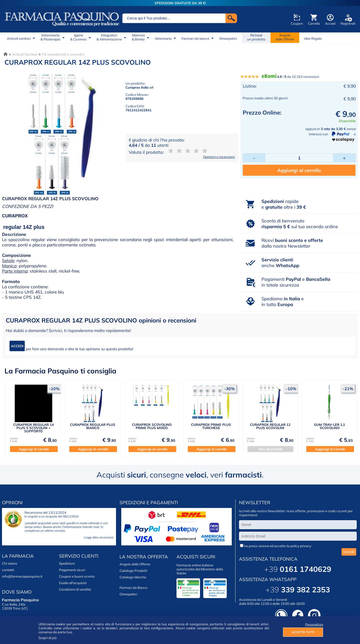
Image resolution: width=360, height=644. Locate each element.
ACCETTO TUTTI (303, 632)
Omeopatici (228, 38)
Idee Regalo (313, 38)
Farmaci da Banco (133, 588)
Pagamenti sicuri (72, 570)
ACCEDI (17, 346)
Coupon (297, 23)
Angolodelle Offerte (285, 37)
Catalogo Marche (133, 577)
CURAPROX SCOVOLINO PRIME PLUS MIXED (152, 426)
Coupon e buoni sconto (77, 576)
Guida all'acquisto (73, 583)
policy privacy (301, 546)
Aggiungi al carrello (299, 170)
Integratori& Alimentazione (109, 37)
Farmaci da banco (195, 38)
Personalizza (314, 624)
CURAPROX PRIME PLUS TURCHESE (211, 426)
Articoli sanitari (19, 38)
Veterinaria (163, 38)
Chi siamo (10, 563)
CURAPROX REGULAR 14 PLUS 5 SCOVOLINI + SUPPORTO (33, 428)
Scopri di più (48, 638)
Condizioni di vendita (75, 589)
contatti (8, 570)
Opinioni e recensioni (219, 157)
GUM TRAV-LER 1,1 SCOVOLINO (329, 426)
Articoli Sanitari (25, 54)
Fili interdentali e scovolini (63, 54)
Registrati (348, 23)
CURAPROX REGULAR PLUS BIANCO (93, 426)
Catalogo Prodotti (133, 571)
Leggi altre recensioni (99, 537)
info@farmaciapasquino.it (22, 576)
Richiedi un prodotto (256, 37)
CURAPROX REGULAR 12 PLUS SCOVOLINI (270, 426)
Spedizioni (67, 563)
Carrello (314, 23)
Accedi (330, 23)
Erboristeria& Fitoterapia (50, 37)
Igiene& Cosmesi (78, 37)
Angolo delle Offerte (135, 564)
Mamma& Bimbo (138, 37)
